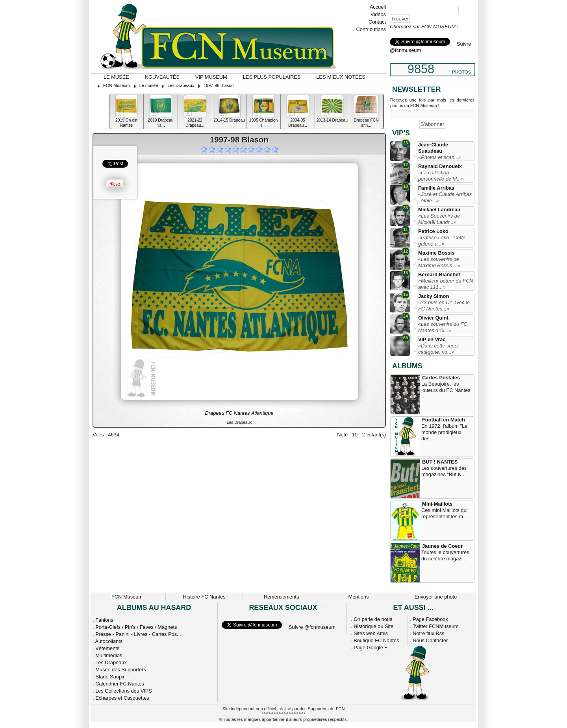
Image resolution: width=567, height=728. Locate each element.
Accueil (378, 7)
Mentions (359, 597)
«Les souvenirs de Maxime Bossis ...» (439, 262)
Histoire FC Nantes (204, 597)
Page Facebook (430, 619)
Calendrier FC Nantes (120, 684)
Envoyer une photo (436, 597)
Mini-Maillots (437, 504)
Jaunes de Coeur (442, 546)
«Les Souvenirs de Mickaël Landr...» (439, 219)
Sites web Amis (371, 633)
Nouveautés (162, 77)
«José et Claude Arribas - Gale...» (445, 197)
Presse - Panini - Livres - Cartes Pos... (138, 634)
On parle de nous (373, 619)
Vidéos (378, 14)
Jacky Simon (434, 296)
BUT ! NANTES (440, 462)
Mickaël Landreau (439, 210)
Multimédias (109, 655)
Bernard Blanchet (439, 274)
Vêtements (107, 648)
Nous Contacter (430, 640)
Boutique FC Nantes (376, 640)
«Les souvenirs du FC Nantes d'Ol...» (443, 327)
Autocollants (109, 641)
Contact (377, 22)
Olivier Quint (433, 318)
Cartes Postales (441, 378)
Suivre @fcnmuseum (312, 627)
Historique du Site (373, 626)
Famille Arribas (436, 188)
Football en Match (444, 420)
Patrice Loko (433, 231)
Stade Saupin (110, 677)
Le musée (116, 77)
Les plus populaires (272, 77)
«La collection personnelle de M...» (441, 176)
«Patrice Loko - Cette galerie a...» (442, 241)
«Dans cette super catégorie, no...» (439, 349)
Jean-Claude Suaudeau (433, 148)
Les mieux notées (341, 77)
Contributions (371, 29)
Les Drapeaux (111, 662)
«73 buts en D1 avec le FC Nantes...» (444, 306)
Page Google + (371, 648)
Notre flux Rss (428, 633)
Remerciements (282, 597)
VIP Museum (211, 77)
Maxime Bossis (436, 253)
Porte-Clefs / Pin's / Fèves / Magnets (136, 627)
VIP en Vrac (432, 339)
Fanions (104, 620)
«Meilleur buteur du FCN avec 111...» (446, 284)
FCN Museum (127, 597)
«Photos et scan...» (440, 157)
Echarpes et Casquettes (122, 698)
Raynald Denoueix (440, 166)
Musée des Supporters (121, 670)
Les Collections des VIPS (124, 691)
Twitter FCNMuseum (436, 626)
